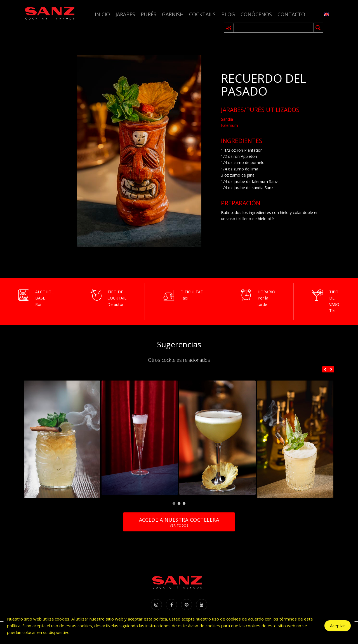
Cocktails (202, 14)
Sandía (227, 119)
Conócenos (256, 14)
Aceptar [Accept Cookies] (338, 626)
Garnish (173, 14)
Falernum (229, 125)
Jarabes (125, 14)
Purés (149, 14)
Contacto (291, 14)
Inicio (102, 14)
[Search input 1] (274, 28)
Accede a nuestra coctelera (179, 522)
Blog (228, 14)
